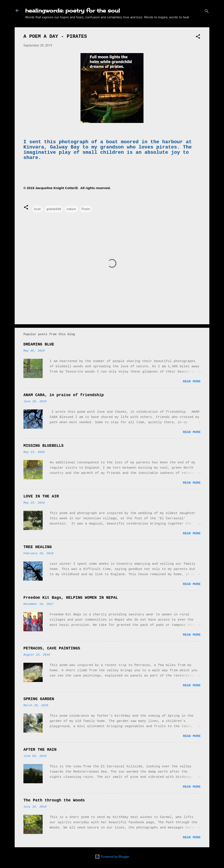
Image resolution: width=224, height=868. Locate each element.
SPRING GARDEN (39, 699)
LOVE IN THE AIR (41, 496)
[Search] (207, 12)
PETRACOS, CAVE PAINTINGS (52, 648)
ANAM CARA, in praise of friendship (64, 395)
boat (37, 209)
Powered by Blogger (112, 857)
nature (71, 209)
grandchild (54, 209)
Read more (192, 382)
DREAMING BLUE (39, 344)
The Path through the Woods (54, 800)
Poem (86, 209)
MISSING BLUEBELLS (44, 446)
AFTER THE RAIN (40, 750)
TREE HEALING (38, 547)
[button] (198, 37)
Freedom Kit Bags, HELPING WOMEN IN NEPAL (71, 598)
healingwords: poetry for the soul (73, 10)
